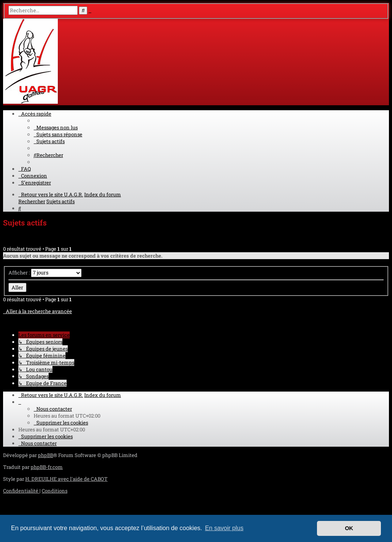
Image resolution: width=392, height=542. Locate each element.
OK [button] (349, 528)
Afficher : (45, 273)
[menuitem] (56, 127)
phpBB (46, 455)
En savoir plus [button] (224, 528)
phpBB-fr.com (47, 467)
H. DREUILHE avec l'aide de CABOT (66, 479)
